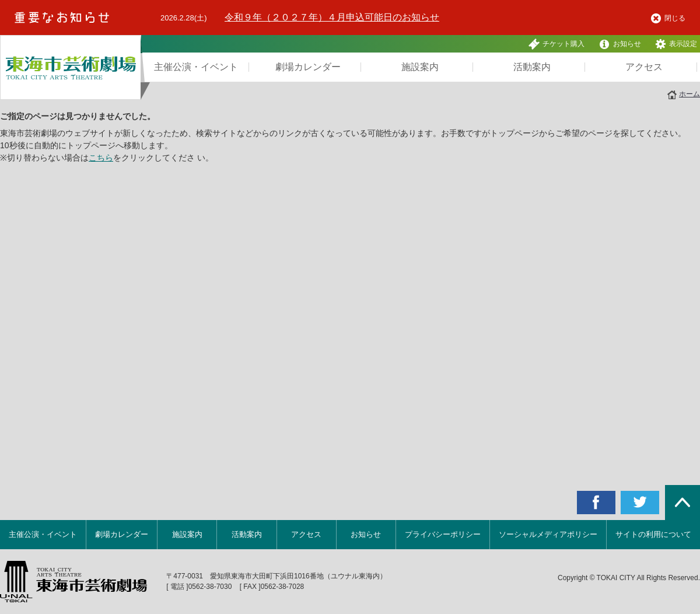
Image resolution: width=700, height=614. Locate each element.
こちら (101, 158)
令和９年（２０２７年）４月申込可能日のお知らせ (332, 17)
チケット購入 (556, 44)
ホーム (689, 94)
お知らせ (620, 44)
